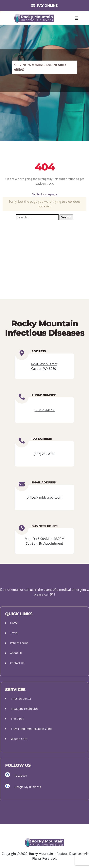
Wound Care (16, 739)
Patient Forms (17, 643)
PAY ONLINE (44, 6)
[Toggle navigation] (77, 18)
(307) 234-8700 (45, 410)
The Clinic (15, 719)
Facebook (16, 775)
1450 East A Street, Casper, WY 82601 (44, 366)
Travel (12, 633)
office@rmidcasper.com (44, 497)
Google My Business (23, 786)
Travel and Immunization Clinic (29, 729)
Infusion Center (18, 699)
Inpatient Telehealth (21, 709)
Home (11, 623)
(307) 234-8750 (45, 454)
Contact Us (15, 663)
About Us (14, 653)
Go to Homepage (45, 194)
